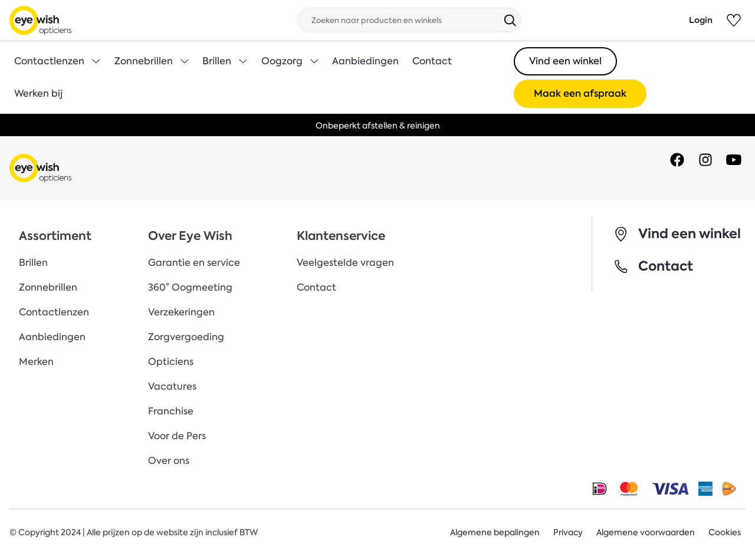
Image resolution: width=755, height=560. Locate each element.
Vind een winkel (565, 61)
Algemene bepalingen (495, 532)
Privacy (568, 532)
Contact (432, 61)
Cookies (725, 532)
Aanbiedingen (365, 61)
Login (701, 20)
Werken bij (39, 93)
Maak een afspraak (580, 93)
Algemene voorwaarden (646, 532)
